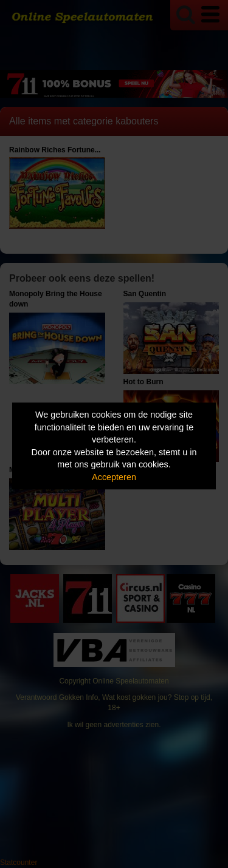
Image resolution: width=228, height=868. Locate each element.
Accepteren (114, 477)
